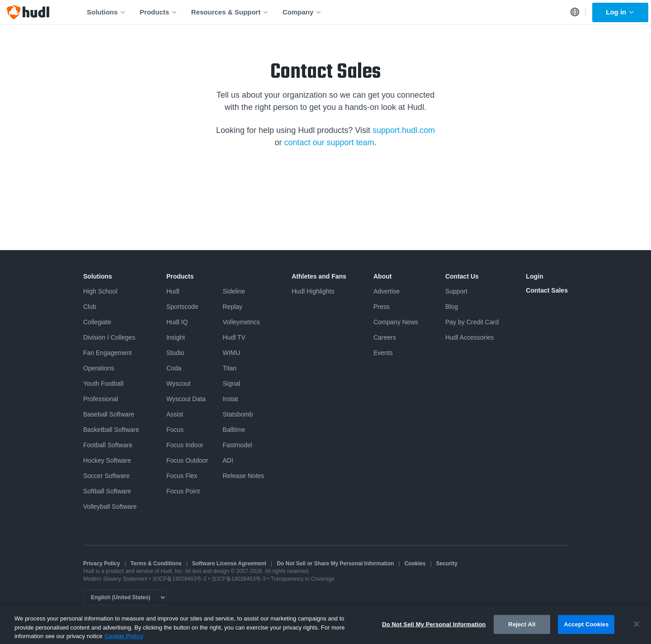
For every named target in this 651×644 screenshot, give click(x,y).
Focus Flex (182, 476)
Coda (174, 368)
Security (447, 563)
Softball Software (107, 491)
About (382, 276)
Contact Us (462, 276)
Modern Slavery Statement (115, 579)
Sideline (234, 291)
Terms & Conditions (156, 563)
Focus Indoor (185, 445)
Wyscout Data (186, 399)
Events (383, 353)
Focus (175, 430)
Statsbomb (238, 414)
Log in (620, 12)
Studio (175, 353)
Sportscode (182, 307)
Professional (101, 399)
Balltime (234, 430)
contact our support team (329, 142)
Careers (385, 337)
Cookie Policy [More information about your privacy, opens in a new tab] (124, 640)
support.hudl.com (404, 130)
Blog (452, 307)
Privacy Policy (101, 563)
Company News (396, 322)
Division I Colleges (109, 337)
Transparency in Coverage (303, 579)
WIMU (231, 353)
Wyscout (179, 384)
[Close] (637, 628)
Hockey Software (107, 460)
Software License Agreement (229, 563)
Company (302, 12)
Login (534, 276)
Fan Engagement (107, 353)
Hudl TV (234, 337)
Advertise (387, 291)
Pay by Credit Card (472, 322)
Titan (229, 368)
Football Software (108, 445)
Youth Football (103, 384)
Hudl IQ (177, 322)
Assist (175, 414)
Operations (99, 368)
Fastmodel (237, 445)
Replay (232, 307)
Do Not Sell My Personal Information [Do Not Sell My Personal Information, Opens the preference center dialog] (434, 628)
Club (90, 307)
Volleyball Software (110, 507)
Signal (231, 384)
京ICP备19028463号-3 (239, 579)
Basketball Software (111, 430)
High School (100, 291)
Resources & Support (230, 12)
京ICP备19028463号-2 (180, 579)
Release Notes (243, 476)
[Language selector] (125, 597)
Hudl (173, 291)
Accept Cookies (586, 628)
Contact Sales (547, 290)
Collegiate (97, 322)
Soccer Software (106, 476)
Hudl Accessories (469, 337)
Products (159, 12)
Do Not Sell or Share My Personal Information (335, 563)
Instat (230, 399)
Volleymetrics (241, 322)
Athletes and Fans (319, 276)
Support (456, 291)
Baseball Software (109, 414)
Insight (176, 337)
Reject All (522, 628)
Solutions (106, 12)
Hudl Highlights (313, 291)
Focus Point (183, 491)
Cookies (415, 563)
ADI (228, 460)
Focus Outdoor (187, 460)
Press (382, 307)
